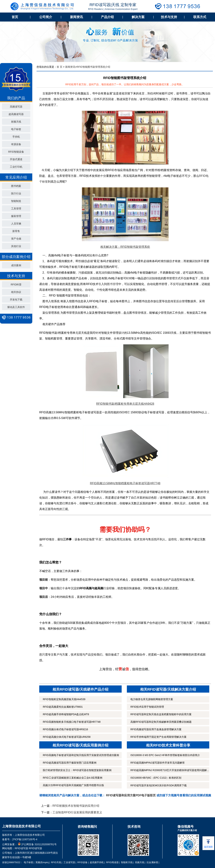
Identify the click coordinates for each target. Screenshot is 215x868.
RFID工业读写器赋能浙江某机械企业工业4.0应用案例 (73, 778)
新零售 (16, 231)
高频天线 (140, 862)
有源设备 (16, 144)
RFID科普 (16, 284)
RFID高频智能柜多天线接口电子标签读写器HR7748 (72, 722)
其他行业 (16, 246)
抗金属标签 (152, 862)
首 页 (59, 67)
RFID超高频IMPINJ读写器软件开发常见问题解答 (158, 763)
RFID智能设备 (16, 152)
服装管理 (16, 216)
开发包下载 (16, 300)
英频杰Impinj (42, 862)
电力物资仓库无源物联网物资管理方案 (152, 699)
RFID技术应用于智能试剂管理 (147, 707)
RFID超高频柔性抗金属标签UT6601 (63, 707)
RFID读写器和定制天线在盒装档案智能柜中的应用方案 (161, 714)
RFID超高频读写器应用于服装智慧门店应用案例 (70, 763)
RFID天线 (56, 862)
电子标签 (16, 129)
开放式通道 (16, 159)
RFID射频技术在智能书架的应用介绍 (76, 806)
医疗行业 (16, 193)
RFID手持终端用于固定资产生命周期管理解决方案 (158, 737)
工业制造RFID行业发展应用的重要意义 (77, 812)
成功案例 (16, 265)
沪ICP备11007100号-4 (25, 839)
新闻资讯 (77, 17)
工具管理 (16, 209)
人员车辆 (16, 224)
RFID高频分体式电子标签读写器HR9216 (65, 729)
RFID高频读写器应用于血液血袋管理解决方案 (156, 729)
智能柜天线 (127, 862)
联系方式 (200, 17)
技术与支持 (169, 17)
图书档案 (16, 186)
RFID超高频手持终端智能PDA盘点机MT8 (66, 714)
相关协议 (16, 292)
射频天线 (16, 122)
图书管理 (113, 284)
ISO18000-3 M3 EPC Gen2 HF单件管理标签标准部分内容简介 (165, 755)
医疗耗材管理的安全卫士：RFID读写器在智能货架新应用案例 (77, 770)
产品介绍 (107, 17)
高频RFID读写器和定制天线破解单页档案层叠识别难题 (161, 722)
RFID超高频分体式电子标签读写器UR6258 (67, 737)
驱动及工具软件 (16, 307)
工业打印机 (16, 167)
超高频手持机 (97, 862)
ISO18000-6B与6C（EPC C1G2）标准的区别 (156, 778)
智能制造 (16, 201)
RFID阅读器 (112, 862)
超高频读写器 (16, 114)
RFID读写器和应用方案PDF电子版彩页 (131, 795)
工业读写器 (69, 862)
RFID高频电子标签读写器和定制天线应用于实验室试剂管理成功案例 (81, 755)
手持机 (16, 137)
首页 (15, 17)
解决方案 (138, 17)
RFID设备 (82, 862)
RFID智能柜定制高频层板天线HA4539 (64, 699)
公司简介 (46, 17)
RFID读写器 (21, 848)
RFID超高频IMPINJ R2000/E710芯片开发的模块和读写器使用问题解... (170, 770)
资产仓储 (16, 239)
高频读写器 (16, 107)
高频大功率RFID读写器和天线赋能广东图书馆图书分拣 (73, 785)
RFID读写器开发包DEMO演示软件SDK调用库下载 (158, 785)
